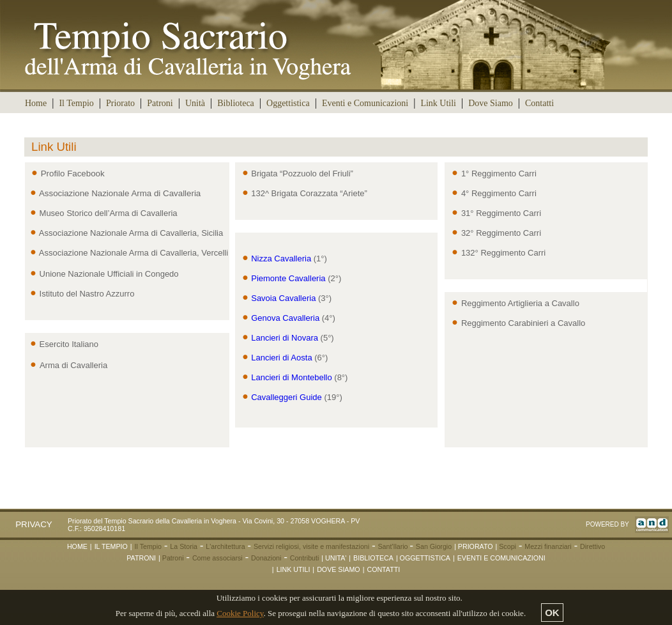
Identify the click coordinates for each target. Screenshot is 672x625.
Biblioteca (236, 103)
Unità (195, 103)
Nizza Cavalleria (277, 258)
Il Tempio (76, 103)
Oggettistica (288, 103)
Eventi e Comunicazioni (365, 103)
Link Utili (438, 103)
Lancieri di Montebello (287, 377)
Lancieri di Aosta (277, 358)
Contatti (539, 103)
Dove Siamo (491, 103)
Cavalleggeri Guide (282, 397)
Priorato (120, 103)
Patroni (160, 103)
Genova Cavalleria (281, 318)
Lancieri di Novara (280, 338)
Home (36, 103)
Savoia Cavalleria (279, 298)
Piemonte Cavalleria (284, 278)
